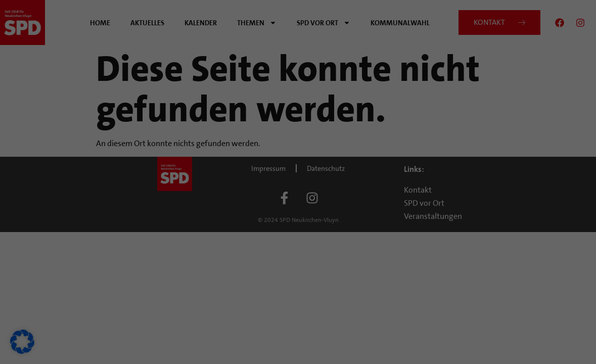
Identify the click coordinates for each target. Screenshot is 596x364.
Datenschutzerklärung (145, 168)
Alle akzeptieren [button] (201, 201)
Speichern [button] (395, 201)
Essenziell (331, 40)
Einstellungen (151, 178)
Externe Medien (340, 92)
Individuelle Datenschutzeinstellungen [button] (298, 261)
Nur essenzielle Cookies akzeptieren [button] (298, 232)
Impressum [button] (346, 285)
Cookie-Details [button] (254, 285)
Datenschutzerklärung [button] (302, 285)
